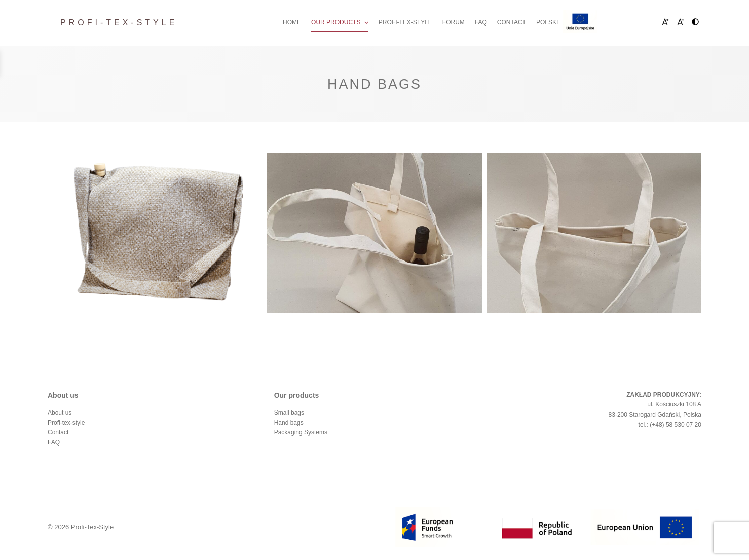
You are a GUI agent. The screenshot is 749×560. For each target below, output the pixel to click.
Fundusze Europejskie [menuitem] (607, 22)
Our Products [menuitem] (341, 23)
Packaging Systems (301, 432)
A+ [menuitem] (660, 23)
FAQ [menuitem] (481, 22)
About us (60, 413)
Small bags (289, 413)
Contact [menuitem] (512, 22)
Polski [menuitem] (547, 22)
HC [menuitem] (697, 23)
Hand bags (289, 423)
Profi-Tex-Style (119, 23)
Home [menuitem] (292, 22)
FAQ (54, 442)
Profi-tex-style (66, 423)
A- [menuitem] (679, 23)
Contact (58, 432)
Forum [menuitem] (454, 22)
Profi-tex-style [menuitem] (405, 22)
